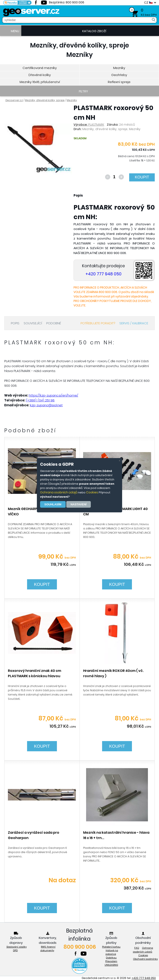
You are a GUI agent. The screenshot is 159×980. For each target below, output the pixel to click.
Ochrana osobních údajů (59, 492)
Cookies (92, 492)
